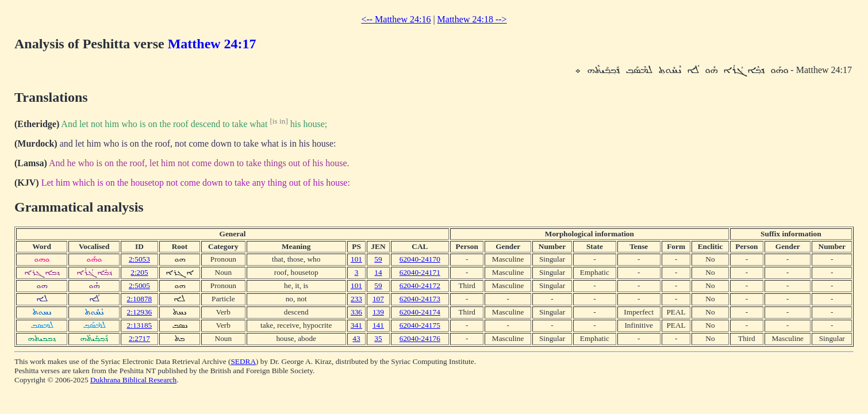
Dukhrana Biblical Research (133, 380)
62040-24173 (420, 299)
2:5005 (139, 285)
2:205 (139, 272)
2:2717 (139, 338)
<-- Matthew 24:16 (396, 19)
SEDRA (243, 361)
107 (378, 299)
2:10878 (140, 299)
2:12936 (140, 312)
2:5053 (139, 259)
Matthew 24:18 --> (472, 19)
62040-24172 (420, 285)
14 (378, 272)
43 (356, 338)
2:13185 (140, 325)
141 (378, 325)
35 (378, 338)
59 (378, 259)
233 (356, 299)
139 (378, 312)
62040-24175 (420, 325)
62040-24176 (420, 338)
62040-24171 (420, 272)
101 (356, 259)
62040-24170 (420, 259)
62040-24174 (420, 312)
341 (356, 325)
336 (356, 312)
